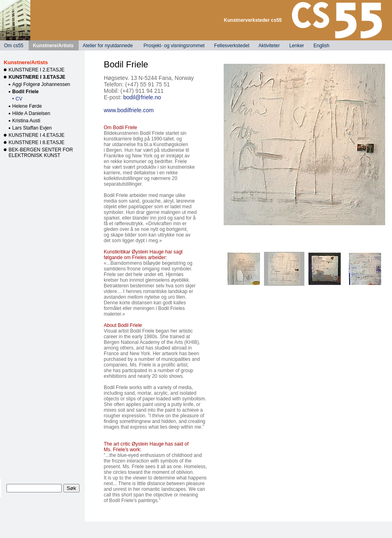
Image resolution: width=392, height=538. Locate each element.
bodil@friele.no (142, 97)
